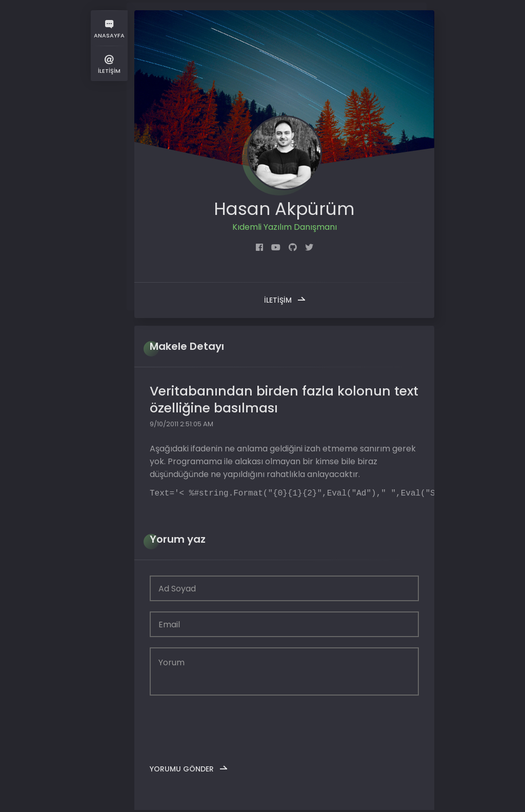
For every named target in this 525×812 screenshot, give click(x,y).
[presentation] (228, 728)
